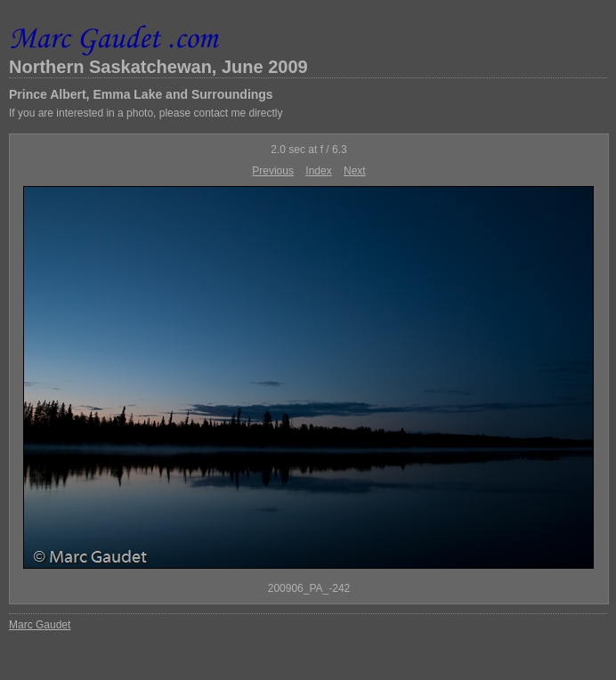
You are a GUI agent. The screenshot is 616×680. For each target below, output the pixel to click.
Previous (273, 171)
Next (355, 171)
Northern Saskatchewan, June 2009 (158, 67)
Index (318, 171)
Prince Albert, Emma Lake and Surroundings (141, 94)
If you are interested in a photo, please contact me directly (146, 113)
